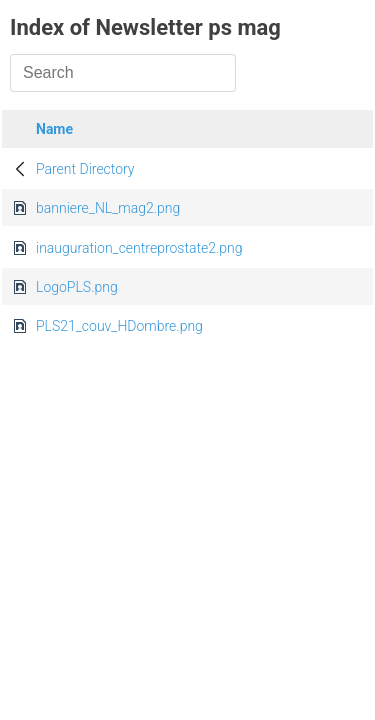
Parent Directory (85, 169)
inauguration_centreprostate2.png (139, 248)
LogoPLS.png (77, 287)
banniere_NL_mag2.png (108, 208)
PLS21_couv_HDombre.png (119, 326)
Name (54, 129)
